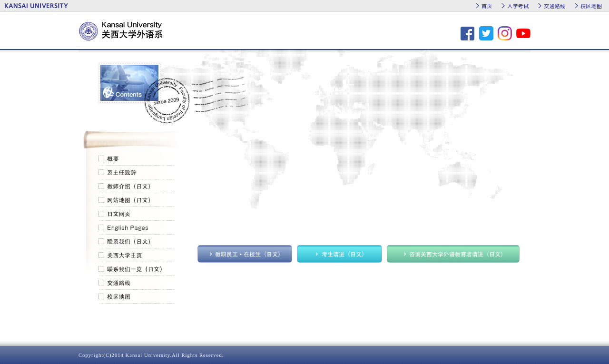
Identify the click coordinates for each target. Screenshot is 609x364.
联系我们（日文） (137, 241)
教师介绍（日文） (137, 186)
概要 (137, 159)
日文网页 (137, 214)
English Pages (137, 228)
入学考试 (518, 6)
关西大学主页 (137, 255)
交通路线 (555, 6)
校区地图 (591, 6)
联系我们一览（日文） (137, 269)
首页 (487, 6)
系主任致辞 (137, 172)
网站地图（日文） (137, 200)
